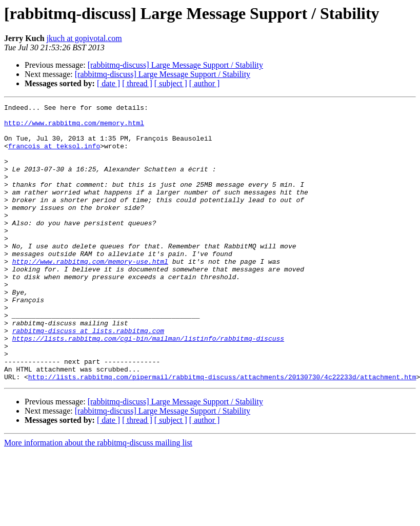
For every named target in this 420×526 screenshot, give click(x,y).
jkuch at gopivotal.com (84, 38)
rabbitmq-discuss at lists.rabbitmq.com (88, 377)
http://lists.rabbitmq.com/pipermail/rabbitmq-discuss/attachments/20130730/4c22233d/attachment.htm (222, 432)
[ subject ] (171, 83)
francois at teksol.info (54, 155)
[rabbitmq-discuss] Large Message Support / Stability (175, 65)
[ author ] (205, 83)
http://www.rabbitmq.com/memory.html (74, 127)
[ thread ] (137, 83)
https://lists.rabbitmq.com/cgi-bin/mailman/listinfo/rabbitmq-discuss (148, 386)
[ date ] (108, 83)
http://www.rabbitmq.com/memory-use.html (90, 294)
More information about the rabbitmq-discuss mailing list (98, 498)
